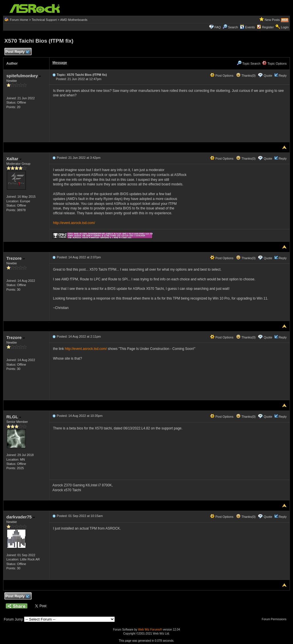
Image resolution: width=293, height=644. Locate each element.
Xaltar (14, 159)
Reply (283, 76)
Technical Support (44, 20)
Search (233, 27)
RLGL (14, 417)
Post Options (222, 76)
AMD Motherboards (74, 20)
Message (60, 63)
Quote (268, 76)
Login (285, 27)
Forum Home (19, 20)
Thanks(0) (246, 76)
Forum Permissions (276, 619)
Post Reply (17, 52)
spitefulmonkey (24, 76)
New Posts (272, 20)
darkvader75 (21, 517)
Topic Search (249, 64)
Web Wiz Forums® (150, 630)
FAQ (218, 27)
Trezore (16, 258)
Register (268, 27)
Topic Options (274, 64)
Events (247, 27)
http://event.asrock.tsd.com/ (74, 223)
